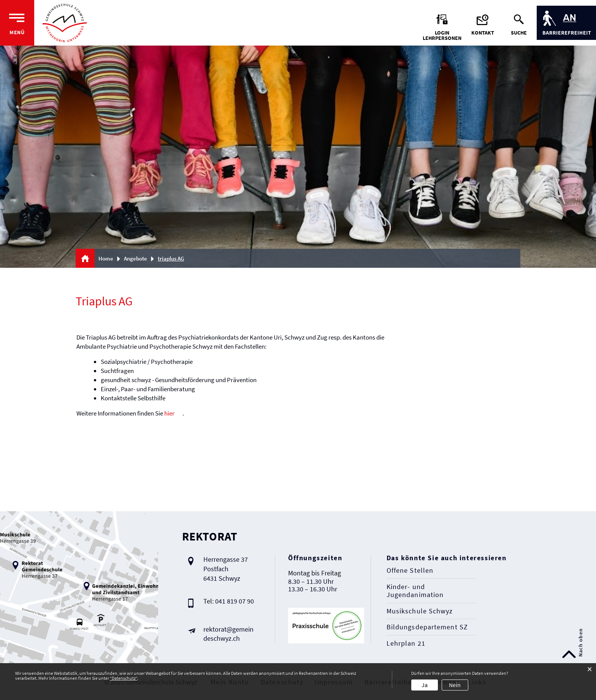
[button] (138, 258)
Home (106, 258)
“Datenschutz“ (124, 678)
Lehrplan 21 (406, 643)
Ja (425, 685)
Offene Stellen (410, 570)
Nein (455, 685)
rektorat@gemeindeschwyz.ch (228, 634)
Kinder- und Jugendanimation (415, 591)
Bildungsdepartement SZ (427, 627)
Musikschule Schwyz (420, 611)
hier (169, 413)
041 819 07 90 (235, 601)
